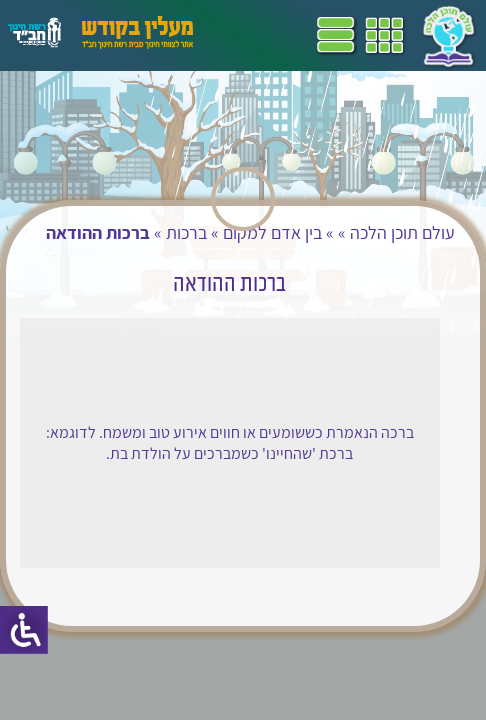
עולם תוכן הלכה (402, 232)
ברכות (186, 232)
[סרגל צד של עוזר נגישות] (24, 630)
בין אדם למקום (272, 232)
